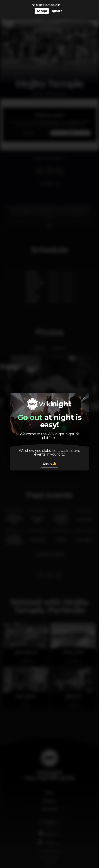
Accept (42, 11)
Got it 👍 (49, 464)
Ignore (57, 11)
